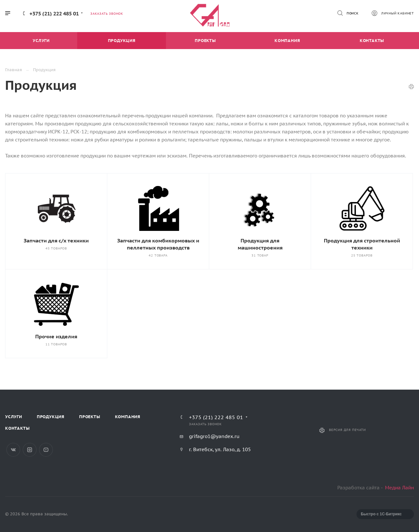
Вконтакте (13, 450)
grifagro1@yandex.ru (214, 436)
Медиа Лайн (399, 488)
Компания (128, 417)
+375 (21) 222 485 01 (54, 13)
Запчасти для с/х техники (56, 241)
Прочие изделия (56, 336)
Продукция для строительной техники (362, 244)
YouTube (46, 450)
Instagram (30, 450)
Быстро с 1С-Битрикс (381, 514)
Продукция (51, 417)
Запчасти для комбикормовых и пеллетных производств (158, 244)
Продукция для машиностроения (260, 244)
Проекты (90, 417)
